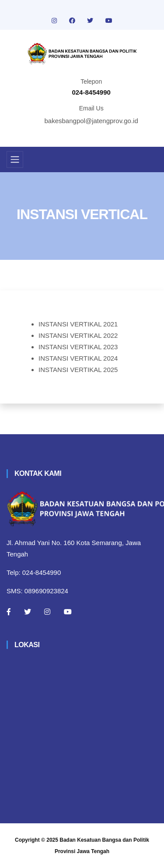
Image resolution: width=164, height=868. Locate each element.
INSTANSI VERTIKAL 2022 (78, 335)
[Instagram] (47, 612)
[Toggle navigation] (15, 159)
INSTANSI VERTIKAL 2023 (78, 347)
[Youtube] (68, 612)
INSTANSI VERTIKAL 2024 (78, 358)
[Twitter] (28, 612)
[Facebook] (9, 612)
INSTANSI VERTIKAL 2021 (78, 324)
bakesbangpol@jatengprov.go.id (91, 121)
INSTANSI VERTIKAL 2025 (78, 370)
